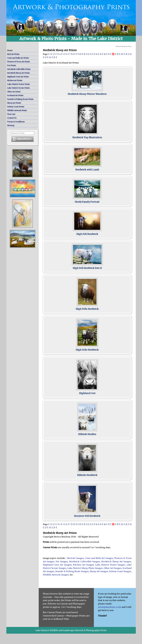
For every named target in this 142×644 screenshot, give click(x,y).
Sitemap (11, 126)
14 (97, 54)
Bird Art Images (75, 558)
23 (46, 57)
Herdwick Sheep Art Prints (18, 73)
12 (89, 54)
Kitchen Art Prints (15, 80)
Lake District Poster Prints (18, 84)
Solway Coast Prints (16, 107)
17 (109, 54)
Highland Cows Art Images (57, 565)
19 (118, 54)
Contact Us (12, 118)
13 (93, 54)
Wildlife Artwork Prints (17, 111)
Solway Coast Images (120, 571)
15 (101, 54)
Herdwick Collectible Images (85, 561)
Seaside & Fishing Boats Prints (20, 99)
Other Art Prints (14, 92)
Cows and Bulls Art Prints (18, 58)
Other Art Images (113, 568)
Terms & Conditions (16, 122)
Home (10, 50)
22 (130, 54)
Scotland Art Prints (15, 96)
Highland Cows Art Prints (18, 77)
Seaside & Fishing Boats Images (72, 571)
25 (55, 57)
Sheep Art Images (99, 571)
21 (127, 54)
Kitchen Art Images (83, 565)
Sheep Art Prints (14, 103)
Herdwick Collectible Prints (19, 69)
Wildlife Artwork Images (56, 575)
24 (50, 57)
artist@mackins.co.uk (110, 607)
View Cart (11, 114)
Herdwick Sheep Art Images (116, 561)
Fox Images (62, 561)
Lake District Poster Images (110, 565)
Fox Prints (12, 65)
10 (81, 54)
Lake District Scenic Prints (18, 88)
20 (122, 54)
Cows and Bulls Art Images (99, 558)
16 (105, 54)
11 (85, 54)
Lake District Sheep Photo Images (85, 568)
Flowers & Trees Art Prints (18, 62)
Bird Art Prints (13, 54)
